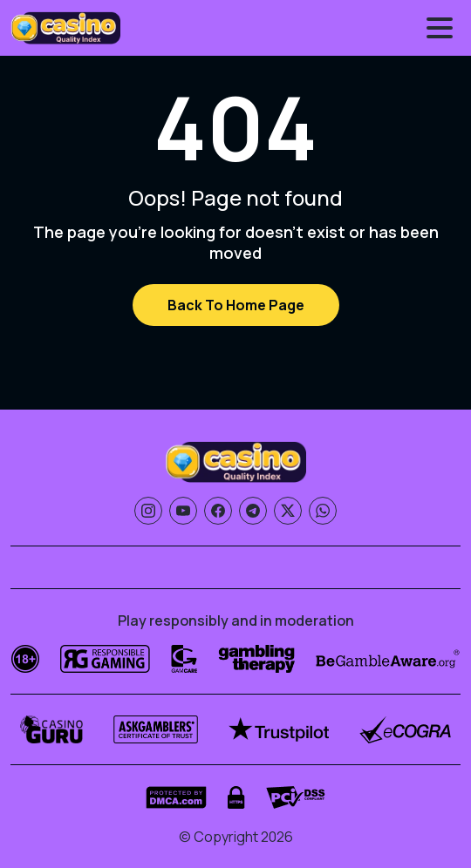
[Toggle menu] (440, 28)
